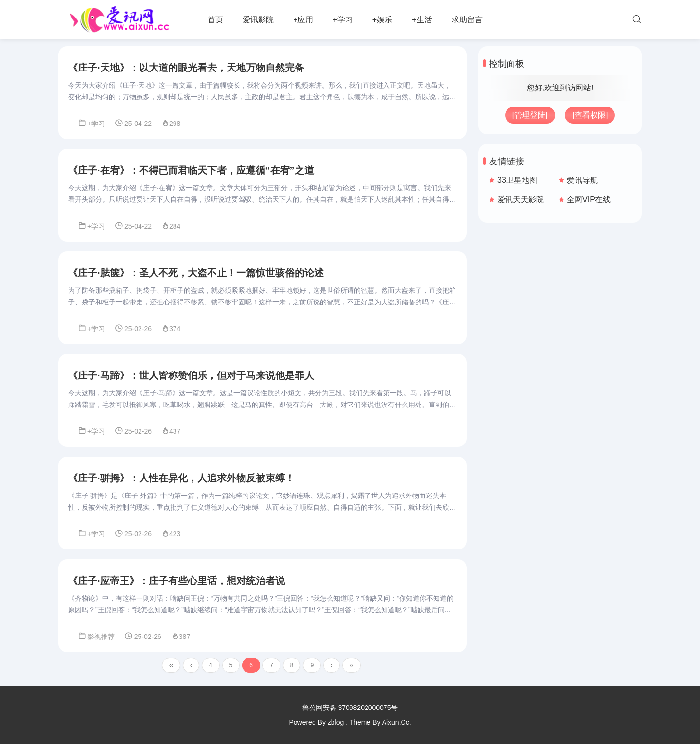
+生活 (422, 20)
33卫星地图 (517, 180)
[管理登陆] (530, 115)
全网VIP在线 (589, 200)
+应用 (303, 20)
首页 (215, 20)
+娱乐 (382, 20)
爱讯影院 (258, 20)
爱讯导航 (582, 180)
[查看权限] (590, 115)
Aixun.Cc (396, 722)
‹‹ (171, 665)
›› (351, 665)
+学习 (342, 20)
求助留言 (467, 20)
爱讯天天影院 (521, 200)
